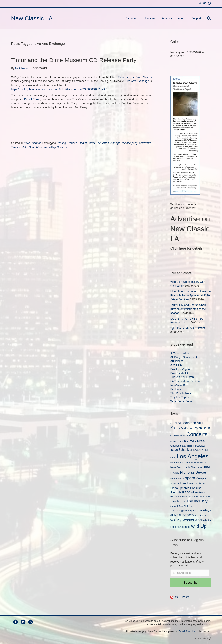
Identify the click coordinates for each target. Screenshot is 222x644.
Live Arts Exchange (137, 81)
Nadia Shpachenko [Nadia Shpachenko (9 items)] (194, 467)
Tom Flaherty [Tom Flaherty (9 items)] (186, 506)
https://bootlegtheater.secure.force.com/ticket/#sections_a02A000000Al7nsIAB (59, 89)
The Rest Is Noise (181, 393)
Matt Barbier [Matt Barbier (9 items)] (177, 463)
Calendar (131, 18)
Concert (72, 143)
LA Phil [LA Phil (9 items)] (204, 450)
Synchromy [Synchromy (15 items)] (178, 501)
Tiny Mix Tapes (180, 397)
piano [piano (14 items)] (201, 483)
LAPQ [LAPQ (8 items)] (173, 458)
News (27, 143)
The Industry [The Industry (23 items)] (197, 501)
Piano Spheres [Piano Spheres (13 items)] (180, 488)
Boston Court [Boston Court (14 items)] (201, 428)
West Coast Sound (182, 401)
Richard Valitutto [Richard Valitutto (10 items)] (179, 497)
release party (130, 143)
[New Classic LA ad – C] (185, 135)
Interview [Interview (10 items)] (200, 446)
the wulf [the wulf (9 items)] (174, 506)
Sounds (36, 143)
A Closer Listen (180, 353)
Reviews (167, 18)
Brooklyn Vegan (180, 369)
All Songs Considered (184, 357)
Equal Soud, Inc (187, 631)
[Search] (207, 18)
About (182, 18)
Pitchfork (176, 389)
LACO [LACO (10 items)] (196, 450)
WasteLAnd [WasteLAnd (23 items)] (192, 520)
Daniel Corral (32, 99)
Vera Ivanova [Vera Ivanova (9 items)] (199, 515)
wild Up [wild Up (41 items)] (199, 526)
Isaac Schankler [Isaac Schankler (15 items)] (181, 450)
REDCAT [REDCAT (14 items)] (188, 492)
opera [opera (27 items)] (190, 478)
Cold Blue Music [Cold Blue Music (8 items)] (178, 435)
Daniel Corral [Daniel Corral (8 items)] (177, 442)
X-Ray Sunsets (57, 147)
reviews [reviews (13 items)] (200, 492)
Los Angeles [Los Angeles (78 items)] (193, 456)
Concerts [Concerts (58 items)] (197, 434)
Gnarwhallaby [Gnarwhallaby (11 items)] (178, 446)
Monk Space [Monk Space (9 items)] (177, 467)
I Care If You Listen (182, 377)
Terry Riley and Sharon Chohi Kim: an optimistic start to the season (188, 309)
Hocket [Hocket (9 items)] (191, 446)
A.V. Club (176, 365)
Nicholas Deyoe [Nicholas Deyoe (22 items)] (193, 472)
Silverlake (145, 143)
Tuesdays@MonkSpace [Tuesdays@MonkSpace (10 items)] (183, 511)
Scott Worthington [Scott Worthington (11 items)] (199, 497)
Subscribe (191, 583)
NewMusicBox (179, 385)
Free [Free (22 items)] (201, 441)
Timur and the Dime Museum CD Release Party (74, 60)
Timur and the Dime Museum (136, 77)
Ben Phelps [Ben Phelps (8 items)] (186, 428)
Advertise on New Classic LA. (190, 229)
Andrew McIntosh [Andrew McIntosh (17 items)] (183, 423)
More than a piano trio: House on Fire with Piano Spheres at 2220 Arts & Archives (191, 295)
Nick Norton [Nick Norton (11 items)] (177, 478)
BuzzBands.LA (179, 373)
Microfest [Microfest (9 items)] (188, 463)
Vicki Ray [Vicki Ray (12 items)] (176, 520)
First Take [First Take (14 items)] (190, 441)
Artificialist (177, 361)
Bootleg (61, 143)
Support (196, 18)
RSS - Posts (180, 597)
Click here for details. (187, 248)
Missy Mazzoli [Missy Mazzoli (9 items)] (201, 463)
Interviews (149, 18)
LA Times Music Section (185, 381)
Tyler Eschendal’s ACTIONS (188, 328)
